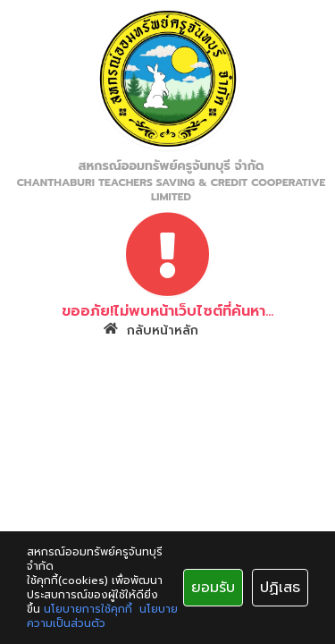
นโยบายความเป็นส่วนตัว (102, 616)
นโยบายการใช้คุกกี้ (88, 609)
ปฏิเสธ (280, 588)
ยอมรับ (213, 588)
